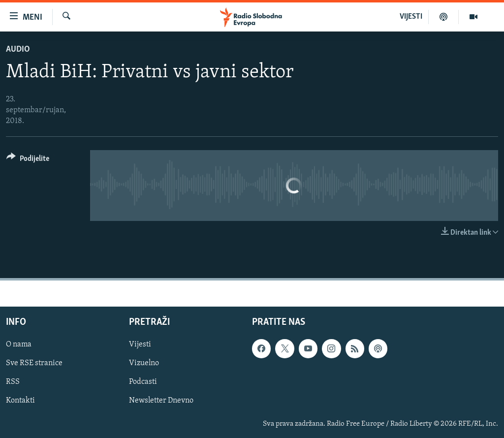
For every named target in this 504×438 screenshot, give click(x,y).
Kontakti (20, 401)
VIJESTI (411, 17)
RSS (13, 382)
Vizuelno (144, 364)
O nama (19, 345)
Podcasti (143, 382)
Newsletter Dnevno (161, 401)
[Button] (28, 160)
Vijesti (140, 345)
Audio (18, 49)
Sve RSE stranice (34, 364)
